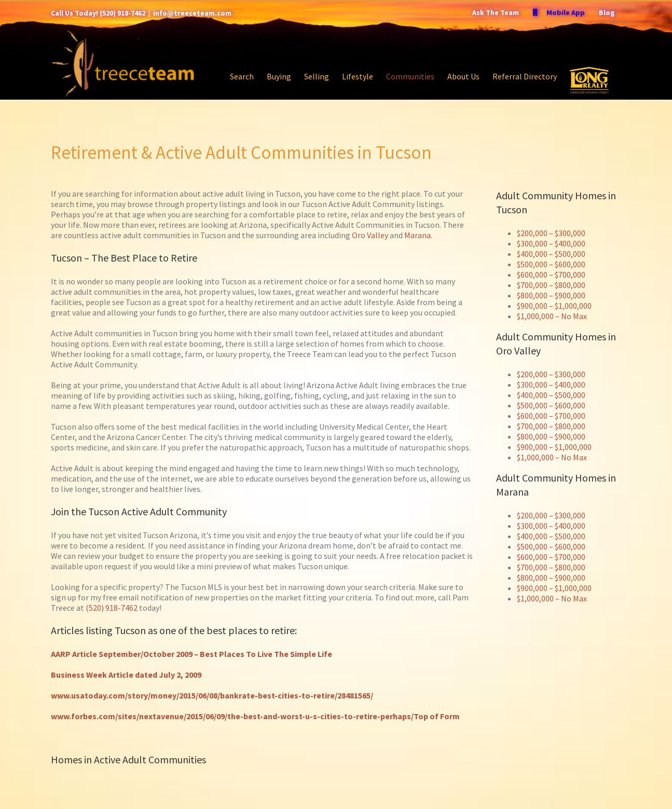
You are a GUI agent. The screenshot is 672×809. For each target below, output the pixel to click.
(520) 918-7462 (122, 13)
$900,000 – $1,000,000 (554, 306)
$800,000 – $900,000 (551, 295)
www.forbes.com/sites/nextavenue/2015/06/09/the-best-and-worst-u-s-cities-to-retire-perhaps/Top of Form (255, 716)
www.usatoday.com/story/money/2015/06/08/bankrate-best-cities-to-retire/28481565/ (212, 695)
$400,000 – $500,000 (551, 254)
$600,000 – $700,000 (551, 275)
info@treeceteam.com (192, 13)
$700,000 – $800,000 (551, 285)
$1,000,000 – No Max (552, 316)
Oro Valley (370, 235)
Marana (417, 235)
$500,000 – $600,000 (551, 264)
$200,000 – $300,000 (551, 233)
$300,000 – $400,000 (551, 243)
